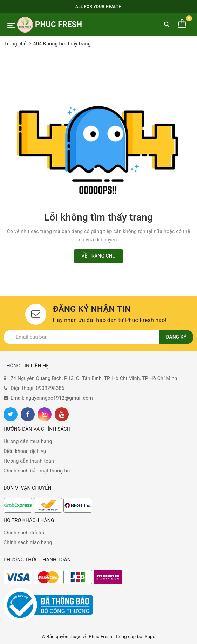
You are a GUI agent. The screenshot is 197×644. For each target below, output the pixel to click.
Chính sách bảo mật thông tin (37, 471)
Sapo (150, 636)
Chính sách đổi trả (24, 533)
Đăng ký (176, 337)
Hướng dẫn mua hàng (28, 441)
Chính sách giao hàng (28, 542)
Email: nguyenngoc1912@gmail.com (52, 398)
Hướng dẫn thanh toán (29, 461)
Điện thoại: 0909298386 (38, 388)
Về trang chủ (98, 256)
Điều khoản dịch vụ (25, 451)
